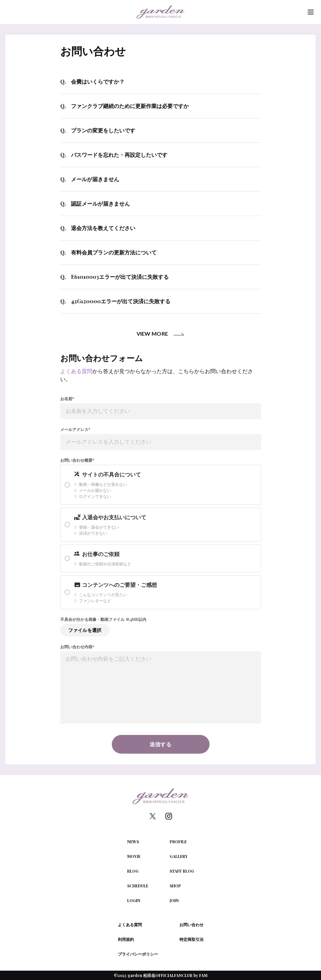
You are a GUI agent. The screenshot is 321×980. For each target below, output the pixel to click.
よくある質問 (76, 371)
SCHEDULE (138, 886)
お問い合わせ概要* (77, 460)
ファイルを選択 (85, 630)
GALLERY (179, 856)
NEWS (133, 842)
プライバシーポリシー (138, 954)
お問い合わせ (191, 924)
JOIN (174, 900)
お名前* (67, 399)
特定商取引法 (191, 939)
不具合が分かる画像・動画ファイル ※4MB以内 (103, 619)
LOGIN (134, 900)
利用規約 (126, 939)
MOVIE (134, 856)
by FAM (200, 975)
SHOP (175, 886)
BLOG (133, 871)
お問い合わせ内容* (77, 647)
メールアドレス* (75, 429)
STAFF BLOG (182, 871)
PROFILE (178, 842)
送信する (160, 744)
